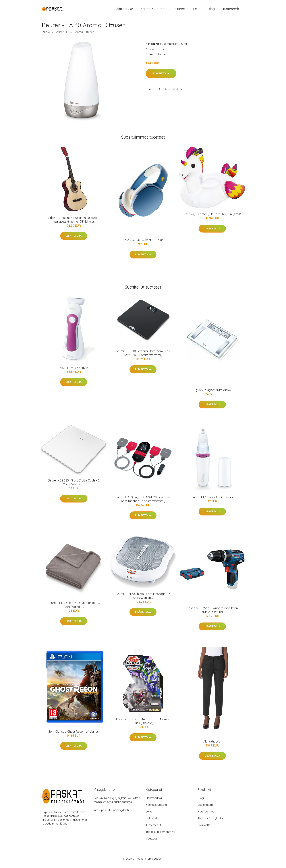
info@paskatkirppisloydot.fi (111, 813)
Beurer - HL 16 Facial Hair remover (212, 500)
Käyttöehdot (206, 815)
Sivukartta (204, 828)
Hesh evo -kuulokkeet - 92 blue (143, 243)
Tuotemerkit (232, 11)
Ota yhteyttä (206, 808)
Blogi (211, 11)
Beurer (183, 47)
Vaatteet (151, 842)
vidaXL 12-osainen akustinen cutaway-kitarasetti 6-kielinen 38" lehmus (74, 223)
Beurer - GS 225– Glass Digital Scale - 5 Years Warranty (74, 485)
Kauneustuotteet (153, 11)
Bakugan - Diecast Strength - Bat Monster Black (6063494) (143, 724)
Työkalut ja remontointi (160, 835)
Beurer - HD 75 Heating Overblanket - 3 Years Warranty (74, 608)
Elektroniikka (123, 11)
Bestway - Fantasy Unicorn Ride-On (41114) (212, 217)
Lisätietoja (161, 77)
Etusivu (46, 35)
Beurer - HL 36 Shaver (74, 371)
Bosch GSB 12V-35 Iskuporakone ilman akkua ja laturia (212, 613)
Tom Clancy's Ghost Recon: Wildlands (74, 735)
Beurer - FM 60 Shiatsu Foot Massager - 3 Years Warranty (143, 599)
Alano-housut (212, 745)
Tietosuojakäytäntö (210, 821)
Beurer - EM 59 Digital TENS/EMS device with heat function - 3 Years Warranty (143, 502)
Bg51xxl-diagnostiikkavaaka (212, 393)
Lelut (197, 11)
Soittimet (179, 11)
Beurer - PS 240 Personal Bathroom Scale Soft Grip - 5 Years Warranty (143, 356)
